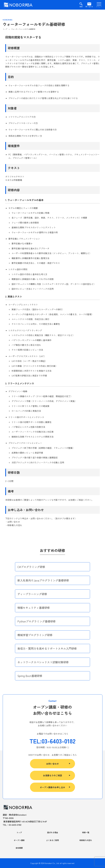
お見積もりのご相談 (52, 775)
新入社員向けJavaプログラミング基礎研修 (43, 580)
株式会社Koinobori (18, 815)
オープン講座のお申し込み (52, 787)
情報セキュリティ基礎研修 (34, 608)
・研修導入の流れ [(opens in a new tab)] (14, 525)
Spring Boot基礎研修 (30, 676)
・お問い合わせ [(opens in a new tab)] (13, 522)
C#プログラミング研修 (31, 567)
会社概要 (19, 848)
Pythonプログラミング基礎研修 (37, 621)
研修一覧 (86, 832)
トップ (19, 832)
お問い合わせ (52, 764)
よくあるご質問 (52, 840)
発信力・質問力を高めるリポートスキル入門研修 (47, 648)
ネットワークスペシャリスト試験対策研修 (43, 662)
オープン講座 (19, 840)
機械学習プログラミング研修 (35, 635)
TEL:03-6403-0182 (52, 741)
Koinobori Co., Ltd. (52, 863)
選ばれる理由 (52, 832)
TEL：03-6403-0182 (12, 825)
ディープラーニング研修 (32, 594)
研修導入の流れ (86, 840)
